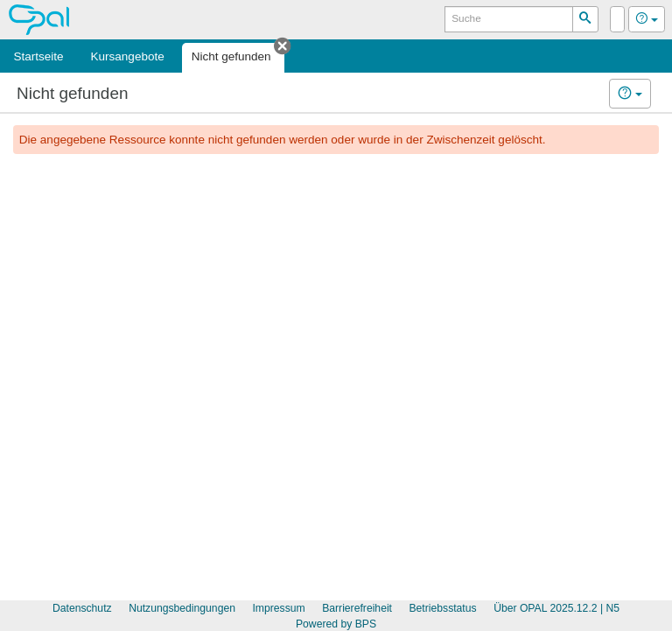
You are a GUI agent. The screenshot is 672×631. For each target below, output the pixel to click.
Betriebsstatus (442, 608)
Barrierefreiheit (357, 608)
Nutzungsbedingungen (182, 608)
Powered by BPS (336, 624)
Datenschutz (82, 608)
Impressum (278, 608)
